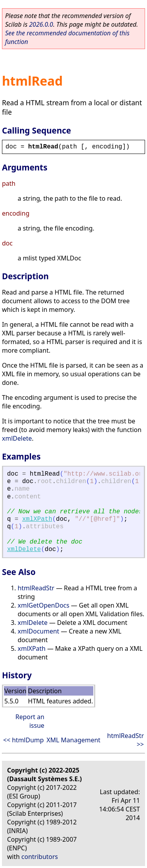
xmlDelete (17, 438)
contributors (40, 857)
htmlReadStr (36, 588)
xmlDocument (38, 631)
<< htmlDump (24, 740)
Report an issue (30, 721)
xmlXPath (37, 519)
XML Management (73, 740)
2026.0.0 (41, 24)
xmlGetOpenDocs (44, 605)
